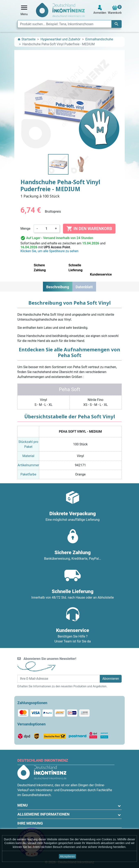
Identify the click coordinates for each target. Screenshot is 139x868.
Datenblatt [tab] (84, 287)
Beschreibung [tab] (58, 287)
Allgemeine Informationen (43, 814)
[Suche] (69, 24)
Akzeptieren (67, 856)
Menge (25, 229)
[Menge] (46, 229)
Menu (22, 805)
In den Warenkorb (89, 229)
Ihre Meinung (30, 823)
